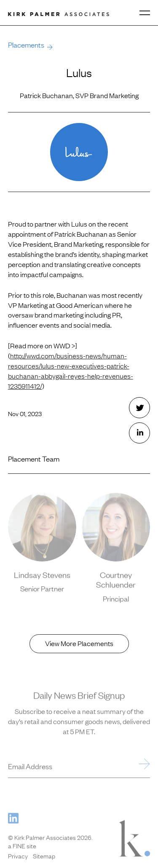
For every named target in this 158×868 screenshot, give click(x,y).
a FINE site (22, 847)
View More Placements (79, 643)
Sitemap (44, 857)
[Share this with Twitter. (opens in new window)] (139, 408)
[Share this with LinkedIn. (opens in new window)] (139, 433)
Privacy (18, 857)
